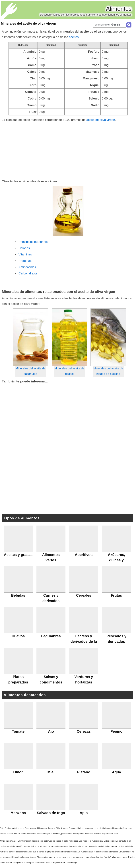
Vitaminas (25, 254)
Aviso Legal (72, 863)
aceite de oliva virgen (101, 120)
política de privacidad (55, 863)
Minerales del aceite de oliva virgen (28, 24)
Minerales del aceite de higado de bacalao (108, 371)
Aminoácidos (27, 267)
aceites (74, 37)
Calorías (24, 248)
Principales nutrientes (33, 242)
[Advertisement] (68, 150)
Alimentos (119, 9)
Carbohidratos (28, 273)
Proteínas (25, 261)
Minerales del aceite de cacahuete (31, 371)
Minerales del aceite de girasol (69, 371)
